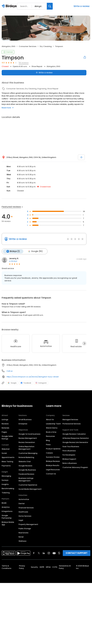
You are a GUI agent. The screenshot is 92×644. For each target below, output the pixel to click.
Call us (10, 371)
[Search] (50, 6)
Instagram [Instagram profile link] (41, 383)
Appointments (8, 457)
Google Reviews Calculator (74, 434)
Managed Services (70, 420)
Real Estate (23, 533)
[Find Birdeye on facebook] (34, 553)
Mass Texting (7, 462)
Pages (4, 432)
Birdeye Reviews (53, 461)
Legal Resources (53, 470)
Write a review (82, 6)
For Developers (69, 455)
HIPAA (48, 567)
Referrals (5, 428)
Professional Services (72, 424)
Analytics (6, 507)
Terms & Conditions (7, 567)
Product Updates (53, 449)
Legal (21, 520)
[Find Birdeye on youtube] (54, 553)
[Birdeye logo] (10, 6)
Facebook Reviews (26, 474)
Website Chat (25, 462)
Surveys (5, 480)
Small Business (25, 420)
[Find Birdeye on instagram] (49, 553)
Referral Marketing (26, 457)
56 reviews (24, 63)
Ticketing (6, 493)
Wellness (23, 541)
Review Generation (27, 442)
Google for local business (30, 434)
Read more (8, 108)
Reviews (5, 424)
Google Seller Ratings (7, 437)
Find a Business (69, 451)
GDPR (42, 567)
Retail (21, 537)
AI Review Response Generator (76, 438)
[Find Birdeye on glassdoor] (59, 553)
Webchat (6, 449)
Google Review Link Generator (75, 442)
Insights (5, 484)
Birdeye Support (69, 459)
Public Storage (25, 529)
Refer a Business (70, 463)
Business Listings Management (26, 479)
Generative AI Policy (65, 567)
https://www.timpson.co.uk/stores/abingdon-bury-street (33, 377)
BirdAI (4, 503)
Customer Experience (28, 485)
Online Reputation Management (26, 448)
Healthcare (23, 512)
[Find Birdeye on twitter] (39, 553)
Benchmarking (8, 488)
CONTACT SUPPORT (77, 553)
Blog (48, 440)
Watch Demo (52, 428)
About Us (50, 420)
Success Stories (53, 457)
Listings (5, 420)
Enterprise (23, 424)
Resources (50, 436)
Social (4, 453)
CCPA (55, 567)
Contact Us (51, 474)
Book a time (51, 432)
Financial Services (26, 508)
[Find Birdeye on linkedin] (44, 553)
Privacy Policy (22, 567)
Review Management (28, 438)
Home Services (25, 516)
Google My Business (27, 470)
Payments (6, 466)
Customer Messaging (28, 453)
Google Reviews (25, 466)
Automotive (24, 499)
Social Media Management (30, 489)
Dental (22, 504)
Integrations (7, 511)
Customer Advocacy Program (75, 467)
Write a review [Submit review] (44, 73)
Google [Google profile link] (12, 383)
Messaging (6, 476)
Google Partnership (7, 517)
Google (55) (35, 251)
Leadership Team (53, 424)
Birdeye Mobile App (8, 523)
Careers (49, 453)
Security (34, 567)
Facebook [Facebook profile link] (26, 383)
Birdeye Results (53, 465)
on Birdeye (13, 261)
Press (48, 445)
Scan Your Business (71, 447)
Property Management (28, 524)
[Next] (84, 343)
